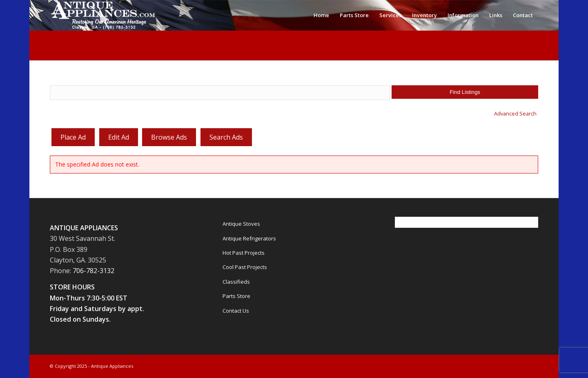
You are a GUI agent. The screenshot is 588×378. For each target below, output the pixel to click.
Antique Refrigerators (249, 238)
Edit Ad (119, 137)
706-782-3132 (94, 271)
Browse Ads (169, 137)
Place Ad (73, 137)
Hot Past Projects (244, 253)
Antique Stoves (241, 224)
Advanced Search (515, 113)
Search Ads (226, 137)
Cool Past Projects (245, 267)
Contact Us (236, 311)
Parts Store (236, 296)
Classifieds (236, 282)
